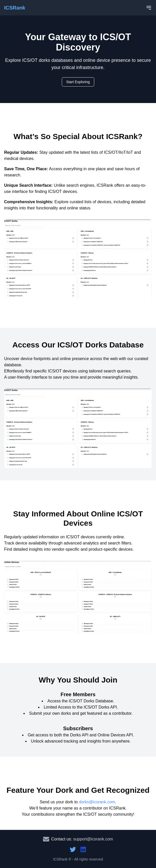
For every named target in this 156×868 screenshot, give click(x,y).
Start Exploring (78, 82)
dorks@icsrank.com (97, 802)
